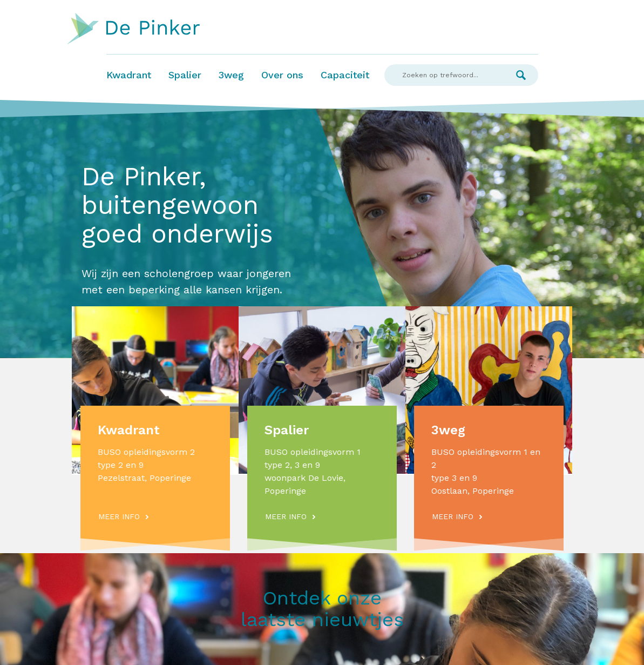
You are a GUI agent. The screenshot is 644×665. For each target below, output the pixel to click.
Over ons (282, 75)
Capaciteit (345, 75)
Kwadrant (129, 75)
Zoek (521, 75)
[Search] (444, 75)
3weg (231, 75)
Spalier (185, 75)
